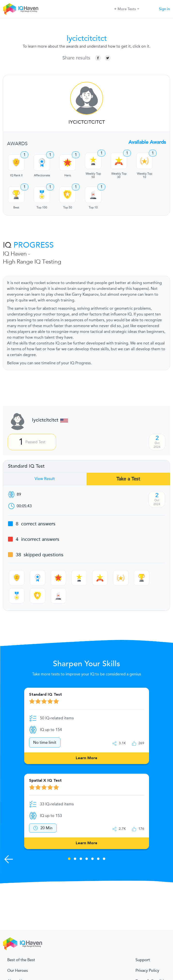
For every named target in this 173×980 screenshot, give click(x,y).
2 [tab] (75, 859)
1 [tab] (69, 859)
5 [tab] (92, 859)
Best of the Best (21, 960)
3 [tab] (81, 859)
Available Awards (147, 142)
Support (143, 960)
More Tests (127, 9)
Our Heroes (18, 971)
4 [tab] (87, 859)
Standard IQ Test (26, 466)
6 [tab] (98, 859)
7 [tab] (104, 859)
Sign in (164, 9)
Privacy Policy (147, 971)
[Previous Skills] (9, 859)
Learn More (86, 758)
